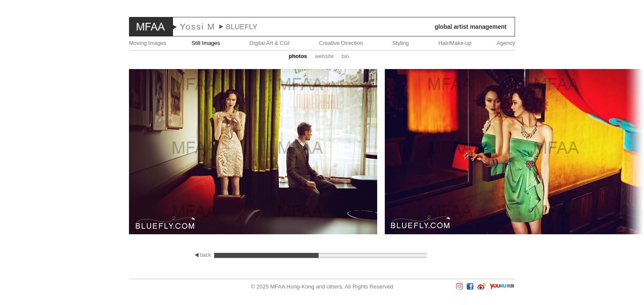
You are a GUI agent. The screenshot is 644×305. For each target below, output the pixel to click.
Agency (506, 43)
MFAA (151, 27)
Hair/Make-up (455, 43)
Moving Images (148, 43)
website (324, 56)
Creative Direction (341, 43)
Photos (298, 56)
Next (619, 152)
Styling (401, 43)
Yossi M (197, 27)
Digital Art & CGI (270, 43)
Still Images (206, 43)
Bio (345, 56)
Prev (25, 152)
